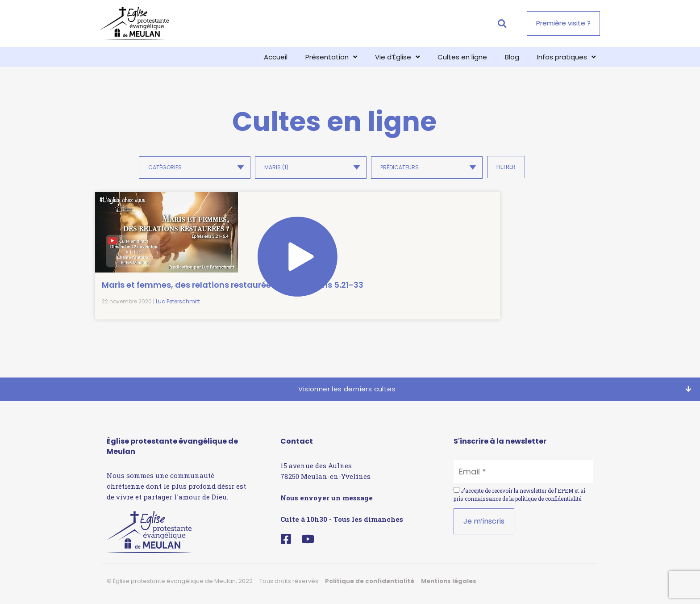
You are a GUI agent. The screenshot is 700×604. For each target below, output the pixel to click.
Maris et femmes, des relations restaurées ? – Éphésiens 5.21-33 (150, 279)
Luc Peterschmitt (178, 306)
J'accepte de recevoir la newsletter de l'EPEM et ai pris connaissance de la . (519, 499)
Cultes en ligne (462, 57)
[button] (502, 23)
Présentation (331, 57)
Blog (512, 57)
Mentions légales (449, 586)
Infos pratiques (566, 57)
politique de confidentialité (548, 503)
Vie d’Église (397, 57)
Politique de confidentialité (370, 586)
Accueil (276, 57)
